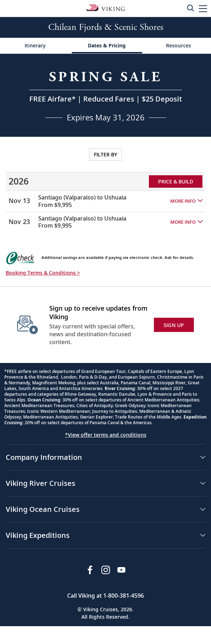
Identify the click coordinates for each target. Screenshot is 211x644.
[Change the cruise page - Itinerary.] (35, 46)
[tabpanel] (105, 187)
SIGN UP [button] (174, 325)
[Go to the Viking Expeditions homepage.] (106, 7)
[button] (203, 8)
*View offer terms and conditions (106, 435)
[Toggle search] (190, 8)
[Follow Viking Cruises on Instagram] (106, 570)
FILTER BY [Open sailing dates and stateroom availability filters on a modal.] (105, 154)
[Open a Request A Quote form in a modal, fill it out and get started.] (106, 95)
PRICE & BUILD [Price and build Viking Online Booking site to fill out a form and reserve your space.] (176, 181)
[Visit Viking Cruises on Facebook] (90, 570)
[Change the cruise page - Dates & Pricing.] (107, 46)
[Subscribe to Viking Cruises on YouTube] (121, 570)
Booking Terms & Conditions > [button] (43, 273)
